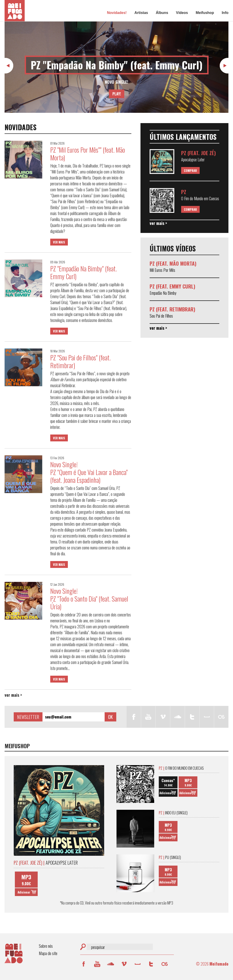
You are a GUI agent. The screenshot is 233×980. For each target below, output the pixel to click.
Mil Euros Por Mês (162, 270)
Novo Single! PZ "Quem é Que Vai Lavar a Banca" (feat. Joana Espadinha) (89, 472)
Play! (117, 94)
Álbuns (162, 13)
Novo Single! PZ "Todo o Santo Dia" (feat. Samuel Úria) (89, 599)
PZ (184, 192)
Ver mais (59, 242)
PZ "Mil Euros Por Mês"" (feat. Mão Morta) (88, 154)
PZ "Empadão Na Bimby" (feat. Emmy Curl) (117, 65)
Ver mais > (13, 695)
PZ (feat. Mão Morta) (173, 263)
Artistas (141, 13)
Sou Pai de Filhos (161, 316)
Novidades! (117, 13)
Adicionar (24, 892)
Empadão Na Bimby (163, 293)
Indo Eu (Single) (173, 813)
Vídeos (182, 13)
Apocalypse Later (193, 159)
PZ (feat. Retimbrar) (172, 309)
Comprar (190, 170)
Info (225, 13)
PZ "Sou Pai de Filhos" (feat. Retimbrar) (80, 362)
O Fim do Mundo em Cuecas (200, 198)
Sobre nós (46, 946)
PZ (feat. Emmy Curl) (172, 286)
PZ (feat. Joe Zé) (199, 153)
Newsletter (28, 717)
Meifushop (205, 13)
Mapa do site (48, 953)
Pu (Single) (170, 857)
